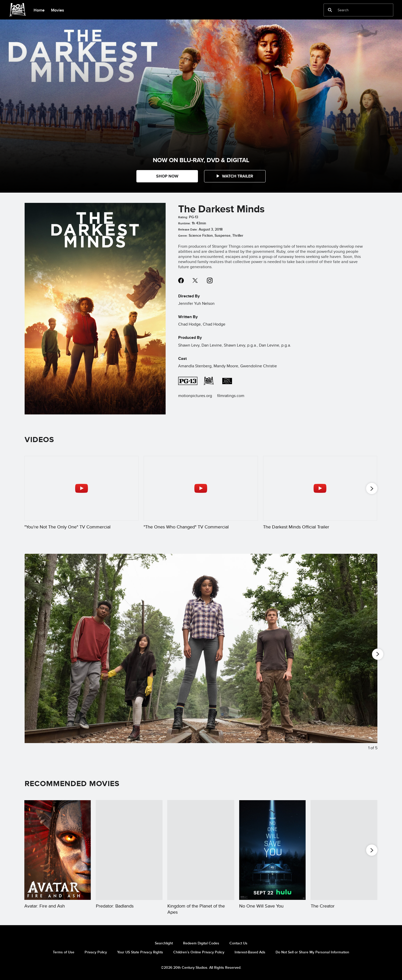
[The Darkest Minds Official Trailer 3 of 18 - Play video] (320, 488)
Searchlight (164, 943)
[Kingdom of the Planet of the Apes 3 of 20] (201, 850)
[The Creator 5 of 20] (344, 850)
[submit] (330, 10)
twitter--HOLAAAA (195, 280)
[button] (235, 176)
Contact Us (238, 943)
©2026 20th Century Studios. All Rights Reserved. (201, 967)
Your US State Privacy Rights (140, 952)
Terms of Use (64, 952)
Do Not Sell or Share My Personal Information (312, 952)
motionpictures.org (195, 396)
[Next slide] (370, 656)
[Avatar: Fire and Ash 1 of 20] (58, 850)
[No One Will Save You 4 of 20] (272, 850)
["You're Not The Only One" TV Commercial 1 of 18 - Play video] (81, 488)
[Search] (355, 10)
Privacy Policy (96, 952)
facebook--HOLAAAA (181, 280)
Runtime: (184, 223)
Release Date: (188, 230)
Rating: (183, 217)
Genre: (183, 236)
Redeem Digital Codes (201, 943)
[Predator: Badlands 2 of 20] (129, 850)
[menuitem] (39, 10)
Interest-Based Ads (250, 952)
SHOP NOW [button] (167, 176)
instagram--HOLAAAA (210, 280)
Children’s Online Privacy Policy (199, 952)
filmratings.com (231, 396)
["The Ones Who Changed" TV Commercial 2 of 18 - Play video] (201, 488)
